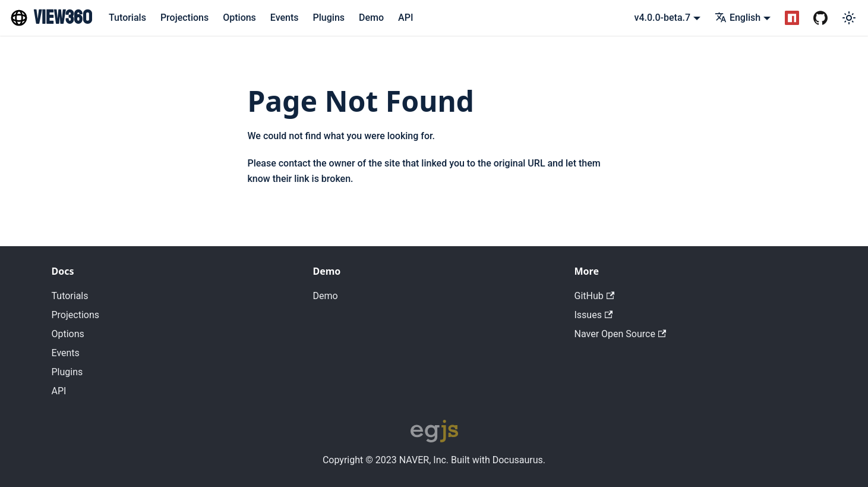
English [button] (738, 18)
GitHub (595, 296)
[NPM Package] (792, 18)
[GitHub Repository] (820, 18)
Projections (184, 18)
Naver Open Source (621, 334)
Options (239, 18)
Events (285, 18)
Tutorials (127, 18)
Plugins (329, 18)
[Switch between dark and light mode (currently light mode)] (849, 18)
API (405, 18)
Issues (594, 315)
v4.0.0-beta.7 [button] (663, 18)
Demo (371, 18)
